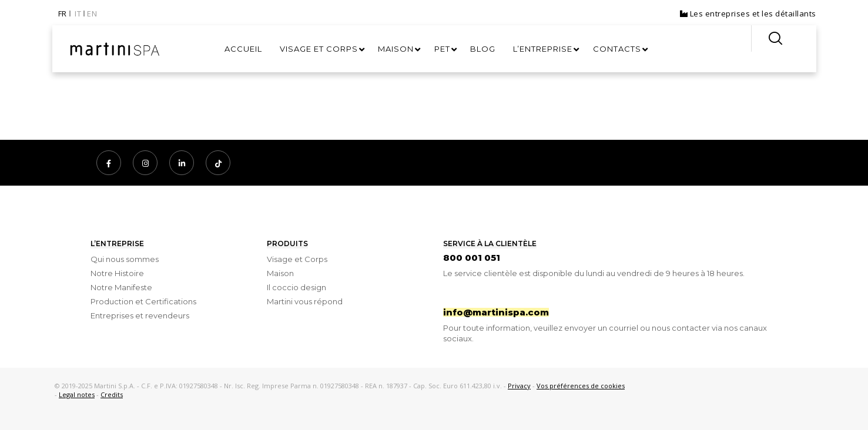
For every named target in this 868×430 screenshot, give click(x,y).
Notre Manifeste (121, 287)
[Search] (768, 38)
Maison (280, 273)
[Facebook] (109, 163)
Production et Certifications (143, 301)
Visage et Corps (297, 259)
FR (63, 14)
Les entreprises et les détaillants (748, 14)
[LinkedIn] (182, 163)
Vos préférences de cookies (581, 386)
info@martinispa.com (496, 312)
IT (78, 14)
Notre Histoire (117, 273)
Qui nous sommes (125, 259)
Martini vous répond (305, 301)
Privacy (519, 386)
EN (92, 14)
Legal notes (77, 394)
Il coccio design (296, 287)
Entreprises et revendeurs (140, 315)
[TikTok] (218, 163)
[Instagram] (145, 163)
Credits (112, 394)
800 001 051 (472, 258)
